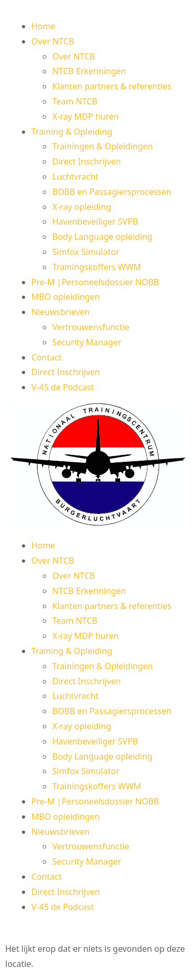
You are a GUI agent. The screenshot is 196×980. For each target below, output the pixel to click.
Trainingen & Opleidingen (102, 146)
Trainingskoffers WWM (97, 267)
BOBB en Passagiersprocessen (112, 192)
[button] (98, 466)
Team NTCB (75, 101)
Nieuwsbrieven (61, 312)
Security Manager (87, 342)
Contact (47, 357)
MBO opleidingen (66, 297)
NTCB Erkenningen (89, 71)
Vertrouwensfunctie (91, 327)
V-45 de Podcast (63, 387)
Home (43, 26)
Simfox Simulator (86, 252)
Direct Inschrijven (87, 161)
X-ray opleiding (82, 207)
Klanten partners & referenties (112, 86)
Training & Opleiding (72, 132)
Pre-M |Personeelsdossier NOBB (95, 282)
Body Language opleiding (102, 237)
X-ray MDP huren (85, 116)
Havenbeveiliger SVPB (95, 221)
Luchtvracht (75, 177)
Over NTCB (53, 41)
